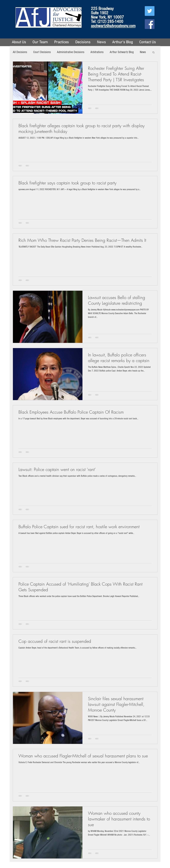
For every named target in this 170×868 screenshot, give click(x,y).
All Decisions (20, 52)
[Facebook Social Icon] (150, 24)
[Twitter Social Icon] (150, 11)
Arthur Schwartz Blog (122, 52)
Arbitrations (97, 52)
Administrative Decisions (71, 52)
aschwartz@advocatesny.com (113, 26)
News (143, 52)
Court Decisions (42, 52)
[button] (153, 53)
